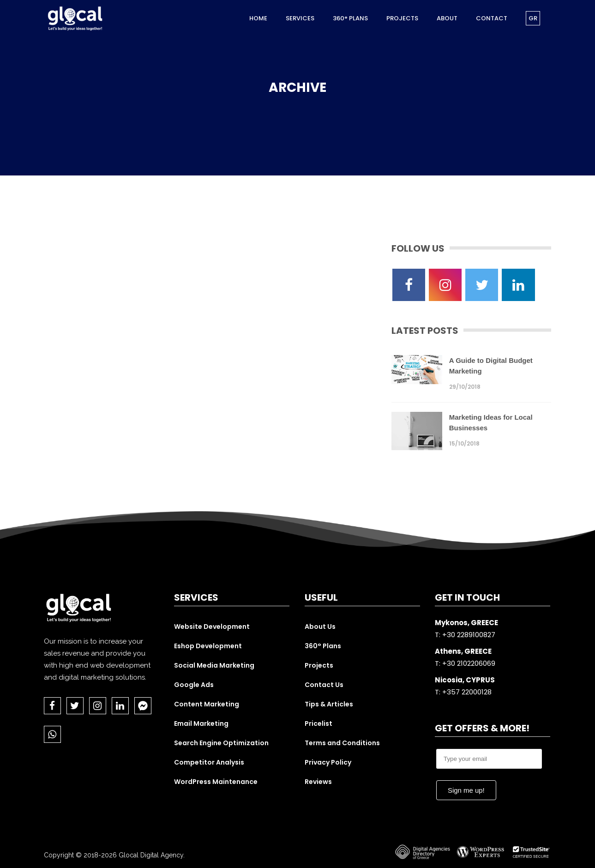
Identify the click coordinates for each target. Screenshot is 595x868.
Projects (319, 665)
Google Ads (194, 685)
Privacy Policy (328, 762)
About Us (320, 627)
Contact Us (324, 685)
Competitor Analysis (209, 762)
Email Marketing (201, 723)
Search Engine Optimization (221, 743)
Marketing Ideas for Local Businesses (491, 422)
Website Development (212, 627)
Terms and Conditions (342, 743)
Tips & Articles (329, 704)
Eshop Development (208, 646)
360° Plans (323, 646)
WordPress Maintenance (216, 782)
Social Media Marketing (214, 665)
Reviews (318, 782)
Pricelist (319, 723)
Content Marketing (207, 704)
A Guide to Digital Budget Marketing (491, 366)
